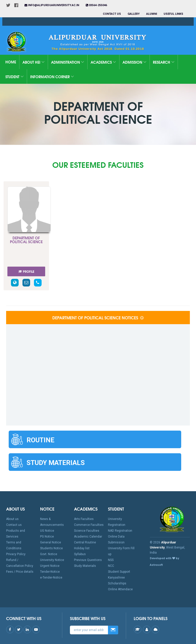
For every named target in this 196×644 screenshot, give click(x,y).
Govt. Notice (49, 554)
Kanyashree (116, 578)
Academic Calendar (88, 537)
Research (164, 62)
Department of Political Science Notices (98, 317)
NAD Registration (120, 531)
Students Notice (51, 548)
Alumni (152, 14)
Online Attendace (120, 589)
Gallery (134, 14)
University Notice (52, 560)
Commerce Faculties (89, 525)
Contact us (112, 14)
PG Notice (47, 537)
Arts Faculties (84, 519)
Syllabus (80, 554)
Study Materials (85, 566)
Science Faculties (87, 531)
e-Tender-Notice (51, 578)
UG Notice (47, 531)
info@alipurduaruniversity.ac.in (52, 5)
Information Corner (52, 77)
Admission (134, 62)
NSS (111, 560)
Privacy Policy (16, 554)
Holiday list (82, 548)
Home (11, 62)
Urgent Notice (50, 566)
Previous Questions (88, 560)
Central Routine (85, 542)
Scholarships (117, 583)
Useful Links (174, 14)
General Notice (51, 542)
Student (15, 77)
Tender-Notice (50, 572)
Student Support (119, 572)
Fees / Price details (20, 572)
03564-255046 (96, 5)
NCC (111, 566)
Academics (103, 62)
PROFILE (26, 271)
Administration (68, 62)
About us (12, 519)
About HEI (34, 62)
